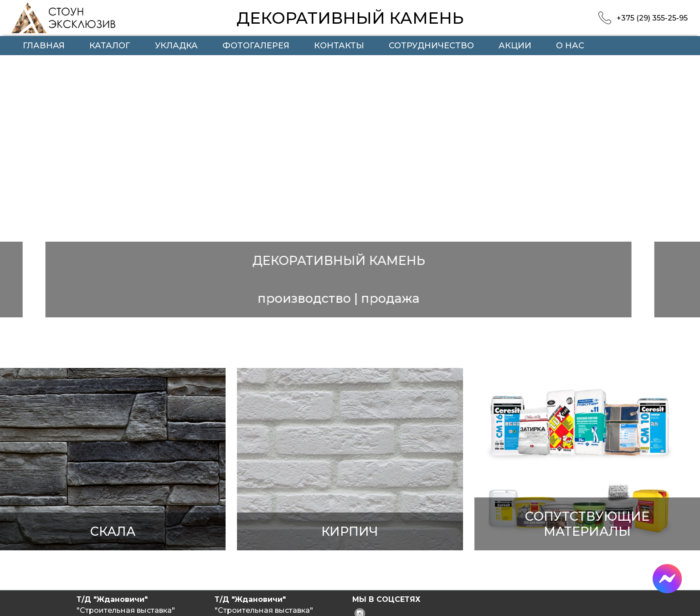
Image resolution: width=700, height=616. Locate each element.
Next (684, 201)
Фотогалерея (256, 46)
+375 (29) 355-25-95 (652, 18)
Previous (30, 201)
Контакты (339, 46)
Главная (44, 46)
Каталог (110, 46)
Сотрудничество (431, 46)
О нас (570, 46)
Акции (515, 46)
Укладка (176, 46)
